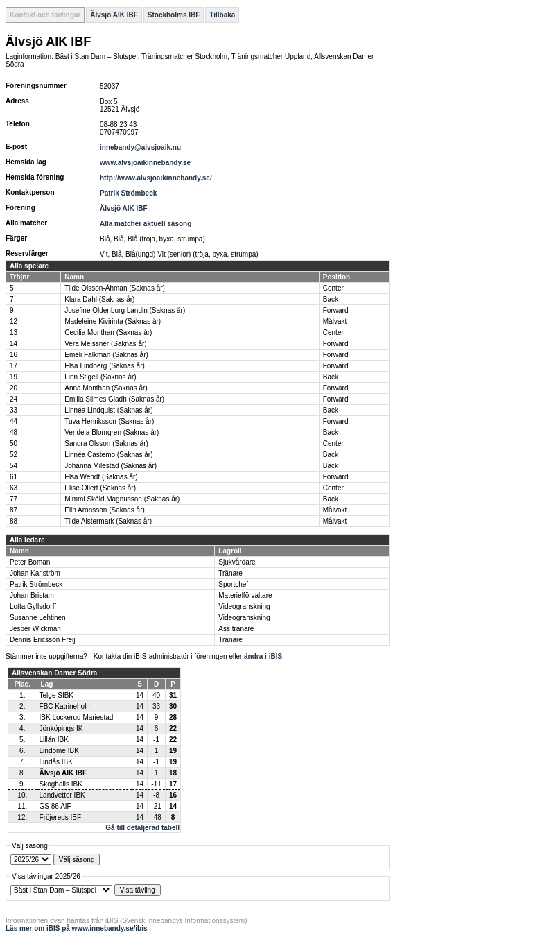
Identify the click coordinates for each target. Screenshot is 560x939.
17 (14, 366)
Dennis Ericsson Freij (42, 640)
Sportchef (233, 584)
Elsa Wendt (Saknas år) (101, 477)
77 (14, 499)
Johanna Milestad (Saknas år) (111, 466)
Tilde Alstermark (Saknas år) (108, 521)
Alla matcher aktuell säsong (146, 224)
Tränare (230, 573)
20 (14, 388)
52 (14, 455)
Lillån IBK (54, 740)
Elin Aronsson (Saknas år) (105, 510)
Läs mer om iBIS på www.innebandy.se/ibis (77, 928)
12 (14, 321)
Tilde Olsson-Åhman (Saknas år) (115, 288)
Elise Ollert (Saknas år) (100, 488)
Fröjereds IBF (61, 817)
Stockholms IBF (174, 15)
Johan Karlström (35, 573)
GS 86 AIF (55, 806)
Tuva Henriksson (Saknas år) (109, 421)
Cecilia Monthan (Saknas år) (108, 333)
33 (14, 410)
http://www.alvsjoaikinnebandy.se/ (156, 178)
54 (14, 466)
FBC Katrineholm (66, 706)
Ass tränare (236, 629)
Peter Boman (30, 562)
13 (14, 333)
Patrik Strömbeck (128, 193)
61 (14, 477)
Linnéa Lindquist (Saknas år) (108, 410)
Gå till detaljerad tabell (142, 828)
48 (14, 432)
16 (14, 355)
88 (14, 521)
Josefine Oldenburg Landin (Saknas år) (125, 310)
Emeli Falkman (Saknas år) (106, 355)
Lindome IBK (59, 751)
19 (14, 377)
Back (331, 299)
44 (14, 421)
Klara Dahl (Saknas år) (99, 299)
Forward (336, 310)
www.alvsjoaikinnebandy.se (145, 163)
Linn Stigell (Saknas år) (100, 377)
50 (14, 443)
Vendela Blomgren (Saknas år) (112, 432)
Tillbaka (222, 15)
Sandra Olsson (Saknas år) (106, 443)
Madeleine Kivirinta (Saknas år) (113, 321)
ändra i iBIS (263, 656)
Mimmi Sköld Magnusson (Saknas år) (122, 499)
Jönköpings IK (61, 729)
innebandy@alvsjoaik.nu (140, 147)
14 (14, 344)
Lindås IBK (56, 762)
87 (14, 510)
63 (14, 488)
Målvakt (335, 321)
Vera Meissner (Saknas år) (105, 344)
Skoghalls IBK (61, 784)
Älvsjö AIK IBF (114, 15)
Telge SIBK (56, 695)
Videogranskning (244, 606)
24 (14, 399)
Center (333, 288)
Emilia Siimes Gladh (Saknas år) (114, 399)
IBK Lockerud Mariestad (77, 717)
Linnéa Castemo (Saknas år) (108, 455)
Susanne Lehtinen (38, 618)
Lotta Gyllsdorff (33, 606)
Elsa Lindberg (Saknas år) (105, 366)
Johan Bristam (32, 595)
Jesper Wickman (35, 629)
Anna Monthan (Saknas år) (106, 388)
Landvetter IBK (62, 795)
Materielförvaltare (245, 595)
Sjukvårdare (237, 562)
